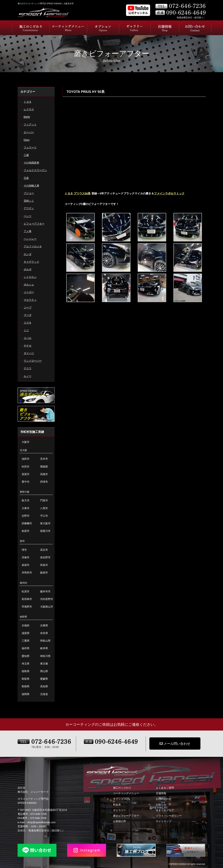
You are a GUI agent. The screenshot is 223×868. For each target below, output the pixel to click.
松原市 (24, 592)
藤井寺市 (44, 592)
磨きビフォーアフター (126, 816)
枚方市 (24, 501)
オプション (120, 799)
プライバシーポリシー (169, 816)
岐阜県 (42, 648)
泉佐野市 (44, 557)
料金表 (117, 805)
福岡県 (24, 694)
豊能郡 (42, 467)
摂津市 (42, 482)
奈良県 (42, 633)
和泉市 (42, 565)
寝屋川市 (44, 531)
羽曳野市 (25, 607)
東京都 (42, 664)
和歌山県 (44, 641)
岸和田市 (25, 573)
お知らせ (161, 805)
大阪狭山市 (45, 607)
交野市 (24, 516)
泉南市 (24, 565)
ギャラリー (120, 810)
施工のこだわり (122, 788)
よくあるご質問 (165, 788)
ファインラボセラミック (169, 193)
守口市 (42, 516)
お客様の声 (120, 821)
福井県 (24, 648)
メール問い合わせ (175, 744)
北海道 (42, 694)
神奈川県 (44, 656)
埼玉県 (24, 664)
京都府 (24, 626)
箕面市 (24, 474)
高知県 (42, 686)
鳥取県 (24, 679)
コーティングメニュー (126, 793)
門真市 (42, 501)
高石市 (42, 550)
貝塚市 (24, 557)
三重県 (24, 641)
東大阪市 (44, 523)
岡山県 (42, 671)
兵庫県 (42, 626)
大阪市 (24, 442)
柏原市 (24, 531)
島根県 (24, 686)
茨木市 (42, 459)
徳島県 (24, 671)
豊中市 (24, 482)
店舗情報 (161, 793)
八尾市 (42, 508)
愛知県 (24, 656)
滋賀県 (24, 633)
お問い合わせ (164, 799)
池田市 (24, 459)
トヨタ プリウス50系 (78, 193)
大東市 (24, 508)
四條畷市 (25, 523)
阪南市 (42, 573)
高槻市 (42, 474)
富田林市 (25, 599)
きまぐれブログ (165, 810)
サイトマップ (164, 821)
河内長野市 (45, 599)
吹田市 (24, 467)
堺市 (23, 550)
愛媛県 (42, 679)
